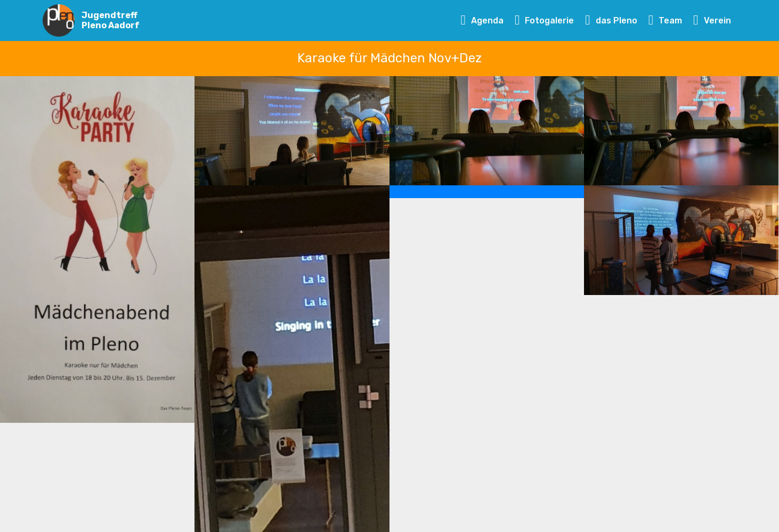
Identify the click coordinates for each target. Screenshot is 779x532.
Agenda (482, 21)
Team (666, 21)
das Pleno (611, 21)
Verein (712, 21)
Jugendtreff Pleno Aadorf (111, 20)
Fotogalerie (545, 21)
